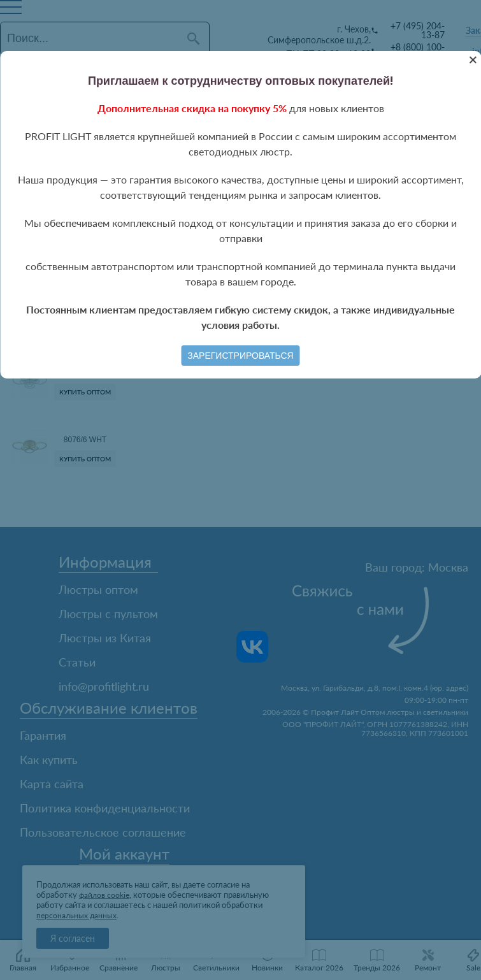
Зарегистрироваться (240, 356)
